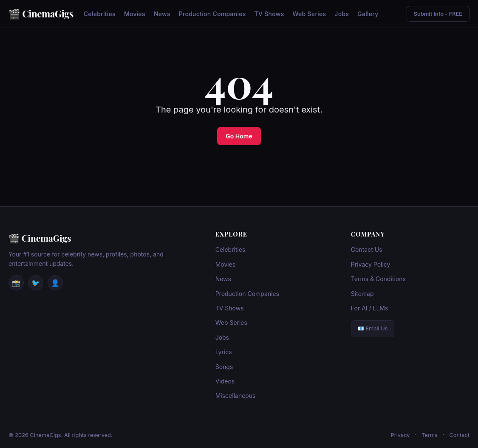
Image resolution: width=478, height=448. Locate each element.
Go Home (239, 136)
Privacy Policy (371, 264)
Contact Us (367, 249)
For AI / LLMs (370, 308)
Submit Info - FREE (438, 14)
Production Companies (212, 14)
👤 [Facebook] (55, 283)
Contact (459, 435)
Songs (224, 367)
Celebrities (100, 14)
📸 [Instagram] (16, 283)
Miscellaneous (236, 396)
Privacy (400, 435)
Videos (225, 381)
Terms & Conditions (378, 279)
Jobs (342, 14)
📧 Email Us (373, 328)
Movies (135, 14)
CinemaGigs (48, 14)
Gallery (368, 14)
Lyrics (224, 352)
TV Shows (269, 14)
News (162, 14)
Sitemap (362, 294)
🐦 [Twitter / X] (36, 283)
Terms (430, 435)
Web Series (309, 14)
